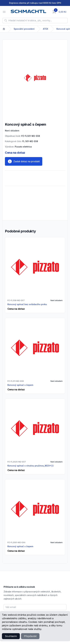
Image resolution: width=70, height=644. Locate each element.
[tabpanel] (35, 78)
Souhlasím (11, 636)
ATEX (45, 29)
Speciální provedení (24, 29)
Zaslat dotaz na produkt (24, 161)
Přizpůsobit (30, 636)
